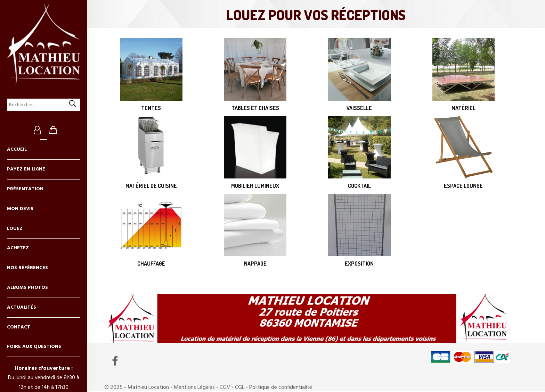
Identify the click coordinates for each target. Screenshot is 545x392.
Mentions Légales (194, 387)
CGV (225, 387)
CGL (240, 387)
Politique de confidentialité (281, 387)
